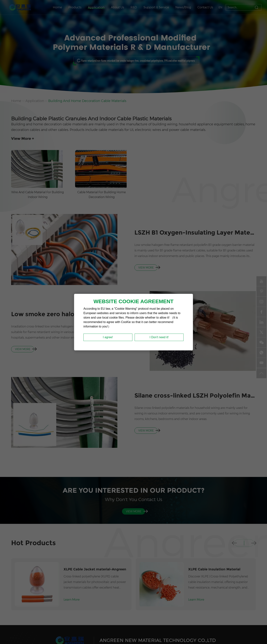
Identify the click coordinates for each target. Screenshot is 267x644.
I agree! (108, 337)
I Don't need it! (159, 337)
